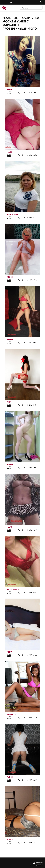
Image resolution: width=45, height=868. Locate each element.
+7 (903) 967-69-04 (29, 655)
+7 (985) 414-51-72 (29, 405)
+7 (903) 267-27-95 (29, 280)
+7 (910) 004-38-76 (29, 155)
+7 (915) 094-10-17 (29, 530)
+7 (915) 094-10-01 (29, 93)
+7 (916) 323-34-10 (29, 718)
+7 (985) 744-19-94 (29, 468)
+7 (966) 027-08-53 (29, 593)
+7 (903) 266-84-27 (29, 780)
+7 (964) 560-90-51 (29, 343)
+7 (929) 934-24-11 (29, 218)
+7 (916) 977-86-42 (29, 843)
